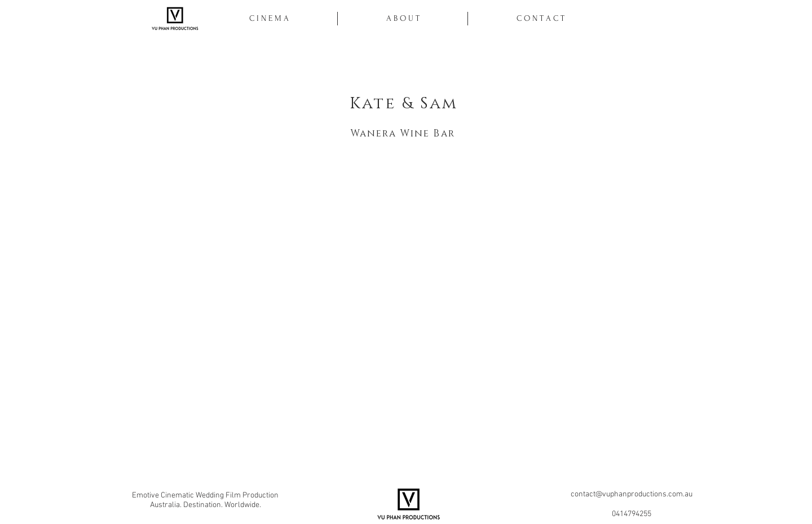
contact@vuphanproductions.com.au (632, 494)
